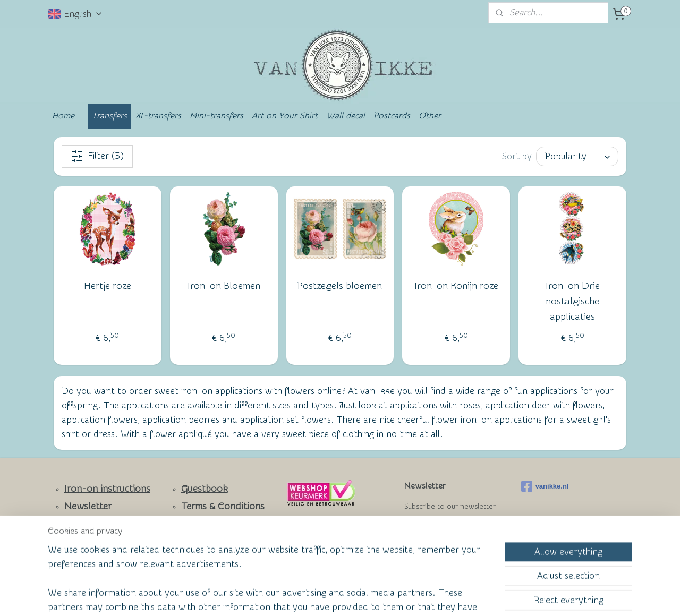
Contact (82, 524)
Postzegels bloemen (340, 286)
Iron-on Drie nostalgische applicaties (573, 301)
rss (319, 597)
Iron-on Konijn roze (456, 286)
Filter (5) (97, 156)
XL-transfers (158, 116)
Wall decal (346, 116)
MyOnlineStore (443, 597)
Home (63, 116)
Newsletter (88, 506)
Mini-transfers (216, 116)
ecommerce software (356, 597)
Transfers (109, 116)
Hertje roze (108, 286)
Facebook (85, 542)
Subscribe (431, 533)
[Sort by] (577, 156)
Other (430, 116)
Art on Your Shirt (285, 116)
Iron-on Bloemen (224, 286)
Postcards (392, 116)
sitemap (299, 597)
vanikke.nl (545, 486)
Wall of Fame (202, 524)
